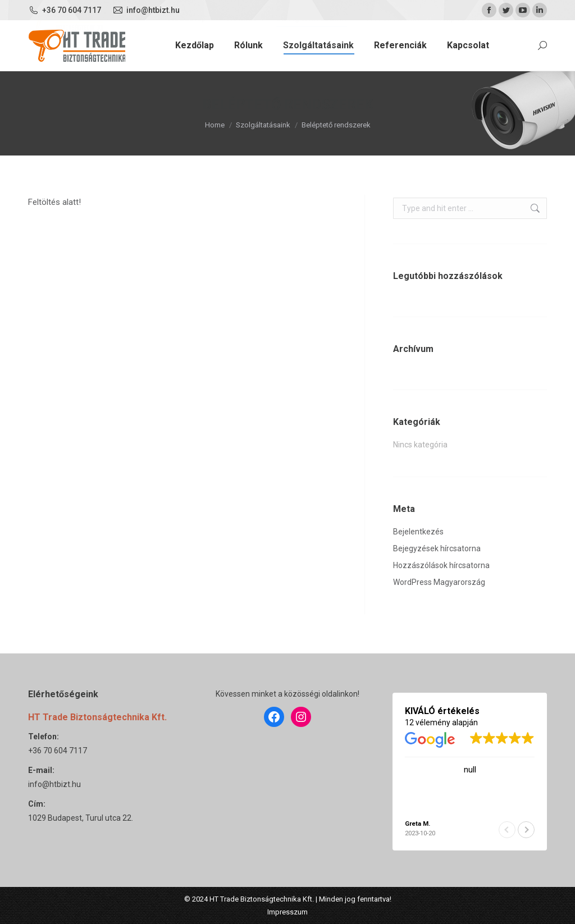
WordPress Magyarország (439, 582)
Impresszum (287, 912)
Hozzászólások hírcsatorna (441, 565)
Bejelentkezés (418, 532)
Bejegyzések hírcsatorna (437, 548)
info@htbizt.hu (54, 784)
